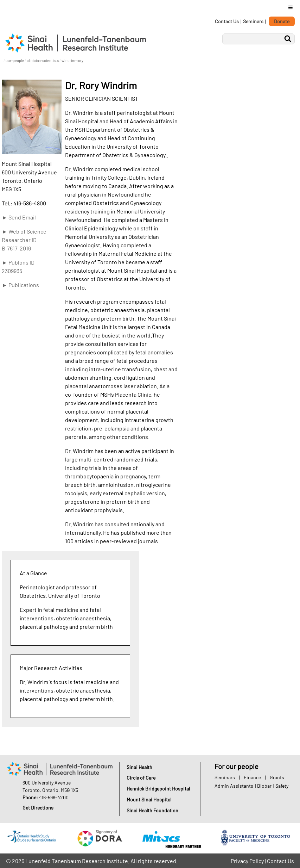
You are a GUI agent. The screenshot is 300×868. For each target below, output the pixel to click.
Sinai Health (139, 767)
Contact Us (227, 21)
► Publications (20, 285)
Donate (282, 21)
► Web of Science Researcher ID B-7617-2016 (24, 240)
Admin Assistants (234, 786)
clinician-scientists (43, 60)
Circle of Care (141, 778)
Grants (277, 777)
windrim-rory (72, 60)
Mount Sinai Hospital (149, 799)
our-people (15, 60)
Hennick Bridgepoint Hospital (158, 789)
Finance (252, 777)
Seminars (253, 21)
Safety (282, 786)
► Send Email (19, 217)
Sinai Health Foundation (152, 810)
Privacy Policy (247, 861)
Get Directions (38, 808)
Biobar (264, 786)
